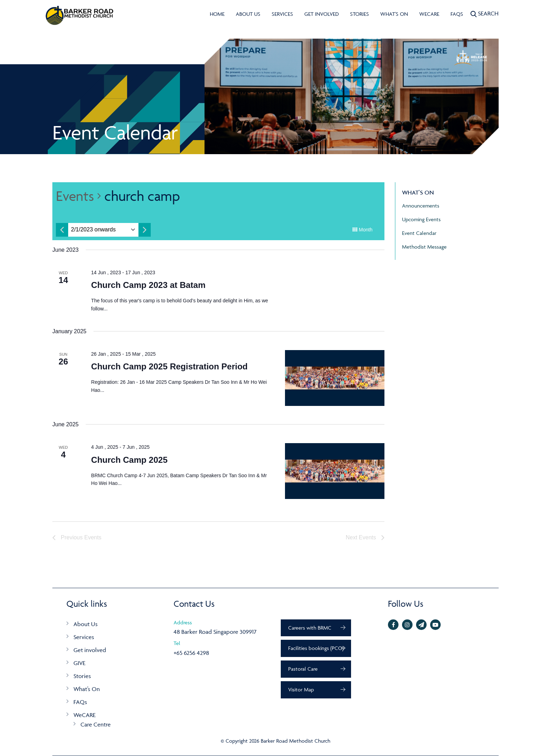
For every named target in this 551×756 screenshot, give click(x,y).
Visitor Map (301, 689)
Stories (359, 14)
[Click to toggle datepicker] (93, 230)
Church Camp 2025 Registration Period (169, 366)
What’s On (87, 689)
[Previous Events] (77, 538)
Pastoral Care (303, 669)
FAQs (457, 14)
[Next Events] (365, 538)
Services (282, 14)
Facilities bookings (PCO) (316, 648)
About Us (248, 14)
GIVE (79, 663)
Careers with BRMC (310, 628)
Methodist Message (424, 247)
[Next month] (145, 230)
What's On (394, 14)
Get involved (322, 14)
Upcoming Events (421, 219)
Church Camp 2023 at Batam (148, 285)
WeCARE (429, 14)
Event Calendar (419, 233)
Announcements (421, 206)
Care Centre (96, 724)
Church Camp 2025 (129, 460)
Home (217, 14)
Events (75, 196)
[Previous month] (62, 230)
